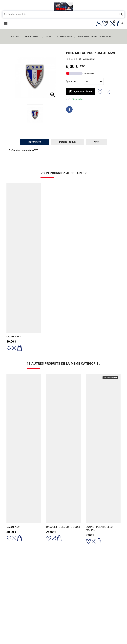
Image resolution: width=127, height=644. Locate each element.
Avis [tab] (96, 142)
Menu (6, 23)
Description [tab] (35, 142)
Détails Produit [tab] (67, 142)
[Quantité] (94, 81)
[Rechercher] (59, 14)
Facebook (69, 109)
